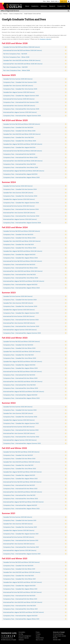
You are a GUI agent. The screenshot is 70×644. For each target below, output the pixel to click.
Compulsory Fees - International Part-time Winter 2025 (21, 167)
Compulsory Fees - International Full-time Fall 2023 (19, 264)
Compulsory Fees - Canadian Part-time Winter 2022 (20, 469)
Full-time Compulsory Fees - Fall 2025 (15, 54)
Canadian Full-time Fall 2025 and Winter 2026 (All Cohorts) (22, 47)
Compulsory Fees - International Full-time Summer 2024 (21, 209)
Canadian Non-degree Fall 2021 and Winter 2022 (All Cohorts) (22, 472)
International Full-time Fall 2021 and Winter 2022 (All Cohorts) (22, 482)
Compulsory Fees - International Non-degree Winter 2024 (21, 288)
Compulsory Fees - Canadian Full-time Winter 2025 (19, 131)
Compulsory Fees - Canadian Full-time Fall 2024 (18, 127)
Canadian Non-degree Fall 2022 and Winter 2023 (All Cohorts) (23, 362)
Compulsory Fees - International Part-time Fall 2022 (19, 385)
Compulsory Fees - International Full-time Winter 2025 (20, 157)
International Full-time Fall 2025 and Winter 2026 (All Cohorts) (23, 50)
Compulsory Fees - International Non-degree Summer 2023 (22, 333)
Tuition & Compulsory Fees (16, 14)
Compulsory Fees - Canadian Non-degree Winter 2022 (20, 479)
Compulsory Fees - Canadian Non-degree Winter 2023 (20, 368)
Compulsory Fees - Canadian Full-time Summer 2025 (20, 82)
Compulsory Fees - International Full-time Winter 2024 (20, 268)
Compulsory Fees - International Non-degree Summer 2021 (22, 554)
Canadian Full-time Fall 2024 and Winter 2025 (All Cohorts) (22, 124)
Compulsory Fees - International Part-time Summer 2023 (21, 326)
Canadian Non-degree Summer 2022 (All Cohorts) (19, 420)
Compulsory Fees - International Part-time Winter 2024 (21, 278)
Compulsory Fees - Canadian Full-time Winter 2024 (19, 238)
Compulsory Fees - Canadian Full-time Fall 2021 (18, 455)
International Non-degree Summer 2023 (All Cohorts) (20, 330)
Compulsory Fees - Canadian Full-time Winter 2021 (19, 569)
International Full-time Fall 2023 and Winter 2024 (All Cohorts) (23, 261)
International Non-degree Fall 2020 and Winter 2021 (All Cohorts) (24, 612)
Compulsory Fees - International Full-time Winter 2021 (20, 599)
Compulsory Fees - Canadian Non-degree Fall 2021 (19, 475)
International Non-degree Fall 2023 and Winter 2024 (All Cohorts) (24, 281)
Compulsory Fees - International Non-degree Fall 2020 (20, 616)
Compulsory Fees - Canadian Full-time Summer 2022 (20, 410)
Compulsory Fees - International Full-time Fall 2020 (19, 596)
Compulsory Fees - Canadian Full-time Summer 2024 (20, 189)
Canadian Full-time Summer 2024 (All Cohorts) (18, 186)
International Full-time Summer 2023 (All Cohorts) (19, 316)
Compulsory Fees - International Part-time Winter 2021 (20, 609)
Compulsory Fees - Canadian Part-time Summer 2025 (20, 89)
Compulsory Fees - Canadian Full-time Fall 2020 (18, 566)
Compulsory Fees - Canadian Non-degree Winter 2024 (20, 258)
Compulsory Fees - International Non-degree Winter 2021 (21, 619)
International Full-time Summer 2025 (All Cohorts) (19, 99)
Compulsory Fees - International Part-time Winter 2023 (21, 388)
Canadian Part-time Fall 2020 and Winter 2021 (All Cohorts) (22, 572)
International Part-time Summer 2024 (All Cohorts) (19, 213)
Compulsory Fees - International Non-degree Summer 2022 (22, 443)
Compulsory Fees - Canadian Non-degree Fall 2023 (19, 254)
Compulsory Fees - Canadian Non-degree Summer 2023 (21, 313)
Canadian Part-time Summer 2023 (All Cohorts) (18, 303)
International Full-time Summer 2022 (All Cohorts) (19, 427)
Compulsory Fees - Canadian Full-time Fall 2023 (18, 234)
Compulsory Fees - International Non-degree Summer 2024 (22, 223)
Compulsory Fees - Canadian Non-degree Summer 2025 (21, 96)
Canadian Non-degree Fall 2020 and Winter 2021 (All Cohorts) (23, 582)
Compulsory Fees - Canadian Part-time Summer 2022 (20, 417)
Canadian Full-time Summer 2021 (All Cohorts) (18, 517)
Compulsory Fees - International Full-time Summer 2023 (21, 320)
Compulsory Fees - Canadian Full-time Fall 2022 (18, 345)
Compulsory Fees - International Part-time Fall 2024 (20, 164)
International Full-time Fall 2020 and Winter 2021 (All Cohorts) (22, 592)
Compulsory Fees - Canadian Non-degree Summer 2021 (21, 534)
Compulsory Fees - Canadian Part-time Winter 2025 (20, 141)
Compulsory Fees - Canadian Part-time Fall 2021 (18, 465)
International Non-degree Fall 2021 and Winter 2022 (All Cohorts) (23, 502)
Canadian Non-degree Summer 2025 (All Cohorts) (19, 92)
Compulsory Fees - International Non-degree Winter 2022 (21, 509)
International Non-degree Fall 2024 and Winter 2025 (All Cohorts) (24, 171)
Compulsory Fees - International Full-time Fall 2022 (19, 375)
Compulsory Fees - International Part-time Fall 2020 (20, 606)
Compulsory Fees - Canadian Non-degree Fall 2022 (19, 365)
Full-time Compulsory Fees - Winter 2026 (16, 57)
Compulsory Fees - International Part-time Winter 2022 (21, 499)
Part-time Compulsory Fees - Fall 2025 (15, 67)
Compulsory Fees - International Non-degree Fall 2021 (20, 505)
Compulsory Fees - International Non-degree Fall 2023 (20, 285)
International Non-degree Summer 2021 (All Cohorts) (20, 550)
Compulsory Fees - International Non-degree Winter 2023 (21, 398)
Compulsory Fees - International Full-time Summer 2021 (21, 540)
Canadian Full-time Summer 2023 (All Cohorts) (18, 296)
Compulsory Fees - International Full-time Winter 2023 (20, 378)
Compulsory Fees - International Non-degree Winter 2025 (21, 177)
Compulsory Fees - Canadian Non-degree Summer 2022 (21, 423)
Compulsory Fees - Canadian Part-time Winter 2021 (19, 579)
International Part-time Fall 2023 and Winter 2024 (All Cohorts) (23, 271)
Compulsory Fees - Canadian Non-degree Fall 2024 (19, 147)
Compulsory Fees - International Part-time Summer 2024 (21, 216)
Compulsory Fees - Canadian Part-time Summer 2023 (20, 306)
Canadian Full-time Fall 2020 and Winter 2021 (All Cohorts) (21, 562)
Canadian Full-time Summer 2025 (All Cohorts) (18, 79)
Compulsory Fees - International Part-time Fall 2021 (19, 495)
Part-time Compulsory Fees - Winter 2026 (17, 70)
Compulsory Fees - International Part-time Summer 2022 (21, 437)
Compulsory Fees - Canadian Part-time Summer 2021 (20, 527)
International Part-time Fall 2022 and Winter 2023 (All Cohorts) (23, 382)
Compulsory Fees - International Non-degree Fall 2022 (20, 395)
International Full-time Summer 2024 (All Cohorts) (19, 206)
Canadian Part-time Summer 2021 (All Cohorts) (18, 524)
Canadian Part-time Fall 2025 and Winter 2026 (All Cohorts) (22, 60)
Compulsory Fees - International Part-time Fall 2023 (19, 275)
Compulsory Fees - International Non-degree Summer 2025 (22, 116)
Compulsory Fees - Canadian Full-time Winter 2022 (19, 459)
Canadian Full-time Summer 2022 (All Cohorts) (18, 407)
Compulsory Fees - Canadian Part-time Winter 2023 (20, 358)
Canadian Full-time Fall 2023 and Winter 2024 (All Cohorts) (22, 231)
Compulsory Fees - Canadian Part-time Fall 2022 (18, 355)
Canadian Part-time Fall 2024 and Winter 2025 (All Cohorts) (22, 134)
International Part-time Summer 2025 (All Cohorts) (19, 106)
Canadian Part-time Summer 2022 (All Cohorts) (18, 413)
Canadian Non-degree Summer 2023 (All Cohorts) (19, 310)
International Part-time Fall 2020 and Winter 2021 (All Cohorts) (23, 602)
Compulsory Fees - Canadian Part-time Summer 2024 (20, 196)
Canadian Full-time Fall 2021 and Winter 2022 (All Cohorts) (21, 452)
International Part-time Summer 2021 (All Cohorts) (19, 544)
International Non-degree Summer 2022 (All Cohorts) (20, 440)
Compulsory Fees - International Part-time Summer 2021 (21, 547)
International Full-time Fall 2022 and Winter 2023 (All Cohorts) (23, 372)
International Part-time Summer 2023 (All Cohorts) (19, 323)
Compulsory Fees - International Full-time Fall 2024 (19, 154)
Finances (5, 14)
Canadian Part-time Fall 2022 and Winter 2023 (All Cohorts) (22, 352)
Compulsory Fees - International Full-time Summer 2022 (21, 430)
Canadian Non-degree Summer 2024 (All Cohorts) (19, 199)
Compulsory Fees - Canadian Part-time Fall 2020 (19, 576)
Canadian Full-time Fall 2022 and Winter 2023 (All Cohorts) (22, 342)
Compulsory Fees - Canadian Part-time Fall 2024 (19, 137)
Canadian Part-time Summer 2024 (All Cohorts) (18, 193)
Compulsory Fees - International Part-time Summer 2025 (21, 109)
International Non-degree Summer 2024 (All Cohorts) (20, 219)
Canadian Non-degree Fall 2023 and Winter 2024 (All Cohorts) (23, 251)
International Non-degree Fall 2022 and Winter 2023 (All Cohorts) (24, 392)
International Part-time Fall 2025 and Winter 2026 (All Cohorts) (23, 64)
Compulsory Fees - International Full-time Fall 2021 (19, 485)
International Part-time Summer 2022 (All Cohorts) (19, 433)
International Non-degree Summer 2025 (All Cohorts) (20, 112)
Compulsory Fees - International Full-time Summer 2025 (21, 102)
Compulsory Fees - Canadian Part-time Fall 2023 (18, 244)
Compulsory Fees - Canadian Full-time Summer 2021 (20, 520)
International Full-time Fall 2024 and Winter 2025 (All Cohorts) (23, 151)
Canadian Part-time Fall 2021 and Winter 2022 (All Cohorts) (22, 462)
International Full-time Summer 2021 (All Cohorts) (19, 537)
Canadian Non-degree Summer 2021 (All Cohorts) (19, 530)
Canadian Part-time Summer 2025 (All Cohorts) (18, 86)
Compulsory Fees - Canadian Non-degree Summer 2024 (21, 203)
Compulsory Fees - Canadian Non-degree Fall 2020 (19, 586)
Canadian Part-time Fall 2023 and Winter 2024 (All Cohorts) (22, 241)
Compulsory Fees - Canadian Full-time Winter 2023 (19, 348)
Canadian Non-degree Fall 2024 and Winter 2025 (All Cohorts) (23, 144)
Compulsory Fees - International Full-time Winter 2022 (20, 489)
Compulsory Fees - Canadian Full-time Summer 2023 (20, 300)
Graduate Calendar (45, 39)
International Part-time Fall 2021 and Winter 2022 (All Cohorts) (23, 492)
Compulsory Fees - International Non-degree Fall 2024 (20, 174)
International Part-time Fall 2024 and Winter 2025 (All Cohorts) (23, 161)
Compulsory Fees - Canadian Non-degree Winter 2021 (20, 589)
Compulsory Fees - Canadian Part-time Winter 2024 (20, 248)
